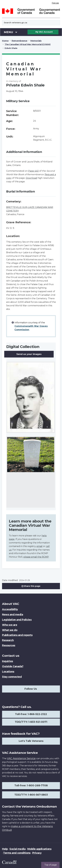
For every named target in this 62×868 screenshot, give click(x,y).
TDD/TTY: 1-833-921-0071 (31, 722)
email (39, 546)
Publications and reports (17, 635)
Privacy (37, 853)
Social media (17, 849)
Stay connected (12, 677)
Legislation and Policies (17, 620)
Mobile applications (39, 849)
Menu (11, 32)
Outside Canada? (13, 666)
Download (31, 178)
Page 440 (33, 171)
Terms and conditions (17, 853)
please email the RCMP (36, 557)
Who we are (10, 625)
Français (55, 3)
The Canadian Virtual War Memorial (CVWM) (28, 44)
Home (5, 41)
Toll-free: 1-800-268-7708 (31, 786)
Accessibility (10, 609)
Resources (9, 645)
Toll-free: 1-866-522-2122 (31, 714)
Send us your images (29, 354)
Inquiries (8, 661)
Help (5, 849)
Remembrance (19, 41)
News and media (13, 615)
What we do (10, 630)
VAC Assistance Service (21, 758)
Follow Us (31, 689)
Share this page (31, 586)
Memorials (36, 41)
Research (8, 640)
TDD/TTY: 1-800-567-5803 (31, 795)
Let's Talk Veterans (31, 741)
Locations (8, 672)
